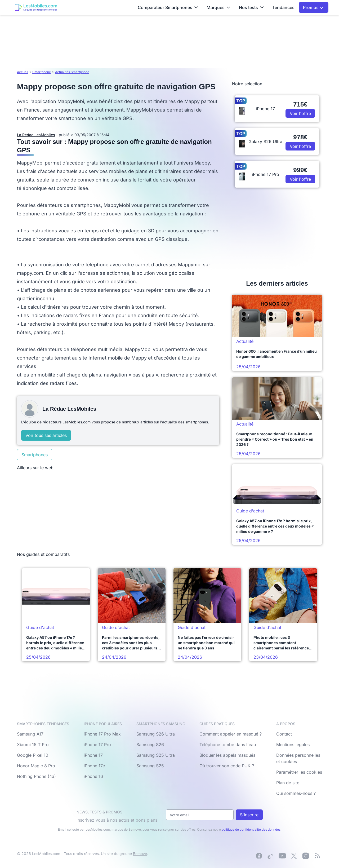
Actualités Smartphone (72, 72)
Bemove (140, 854)
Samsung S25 (150, 766)
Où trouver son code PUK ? (227, 766)
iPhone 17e (94, 766)
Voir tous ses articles (46, 435)
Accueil (23, 72)
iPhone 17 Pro (97, 745)
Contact (284, 734)
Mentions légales (293, 745)
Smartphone (42, 72)
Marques (218, 7)
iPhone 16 (93, 776)
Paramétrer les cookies (299, 772)
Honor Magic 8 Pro (36, 766)
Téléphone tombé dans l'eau (228, 745)
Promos (313, 7)
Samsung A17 (30, 734)
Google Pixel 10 (33, 755)
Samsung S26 (150, 745)
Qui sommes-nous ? (296, 793)
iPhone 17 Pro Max (102, 734)
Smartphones (35, 455)
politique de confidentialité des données (251, 829)
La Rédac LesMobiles (36, 135)
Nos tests (251, 7)
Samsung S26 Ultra (156, 734)
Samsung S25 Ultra (156, 755)
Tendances (283, 7)
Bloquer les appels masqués (227, 755)
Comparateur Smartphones (168, 7)
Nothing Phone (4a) (36, 776)
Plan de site (288, 783)
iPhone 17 (93, 755)
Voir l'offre (300, 113)
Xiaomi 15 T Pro (33, 745)
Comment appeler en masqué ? (231, 734)
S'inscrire (249, 815)
